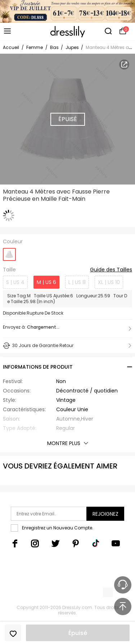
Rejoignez (105, 514)
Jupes (73, 47)
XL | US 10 (109, 282)
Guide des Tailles (111, 270)
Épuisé (78, 633)
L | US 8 (77, 282)
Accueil (11, 47)
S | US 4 (15, 282)
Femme (35, 47)
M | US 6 (46, 282)
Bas (55, 47)
